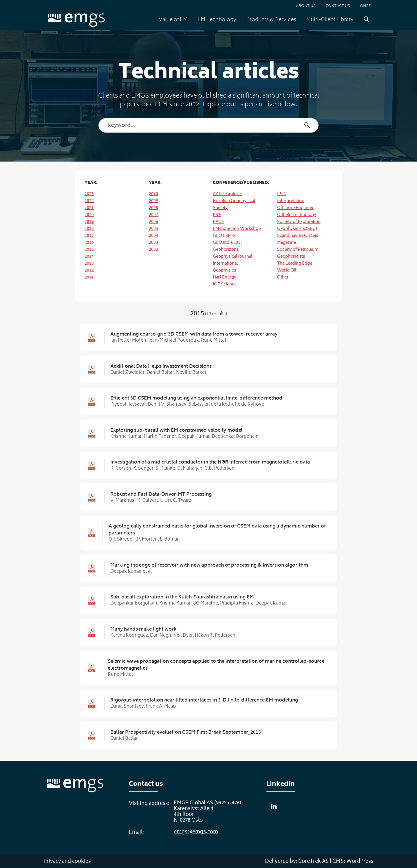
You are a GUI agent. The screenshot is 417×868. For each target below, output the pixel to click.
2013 (89, 264)
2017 (89, 236)
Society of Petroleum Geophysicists (298, 253)
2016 (89, 243)
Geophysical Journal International (233, 260)
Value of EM (173, 20)
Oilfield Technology (297, 215)
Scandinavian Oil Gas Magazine (298, 239)
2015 (89, 250)
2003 (153, 243)
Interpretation (291, 201)
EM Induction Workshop (237, 229)
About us (306, 6)
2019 (89, 222)
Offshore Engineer (295, 208)
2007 (153, 215)
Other (283, 278)
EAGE (218, 222)
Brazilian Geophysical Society (234, 205)
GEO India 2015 (228, 243)
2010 (153, 194)
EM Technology (217, 20)
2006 (153, 222)
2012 (89, 271)
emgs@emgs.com (196, 832)
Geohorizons (226, 250)
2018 (89, 229)
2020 (89, 215)
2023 (89, 194)
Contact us (338, 6)
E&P (217, 215)
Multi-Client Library (330, 20)
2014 (89, 257)
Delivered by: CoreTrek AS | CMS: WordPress (319, 862)
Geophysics (224, 271)
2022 (89, 201)
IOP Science (225, 284)
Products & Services (271, 20)
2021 (89, 208)
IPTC (282, 194)
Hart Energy (225, 278)
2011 (89, 278)
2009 (153, 201)
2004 (153, 236)
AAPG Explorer (228, 194)
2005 (153, 229)
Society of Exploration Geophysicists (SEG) (299, 225)
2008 (153, 208)
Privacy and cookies (67, 862)
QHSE (365, 6)
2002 (153, 250)
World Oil (287, 271)
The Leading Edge (295, 264)
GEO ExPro (224, 236)
